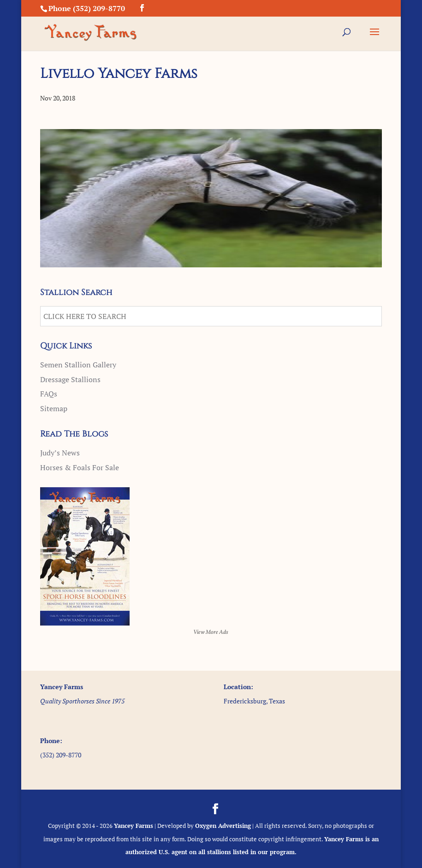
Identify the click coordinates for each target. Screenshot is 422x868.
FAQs (49, 394)
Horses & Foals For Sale (80, 467)
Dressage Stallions (70, 379)
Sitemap (54, 408)
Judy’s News (60, 453)
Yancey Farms (134, 826)
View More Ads (211, 632)
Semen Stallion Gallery (78, 365)
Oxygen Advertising (223, 826)
